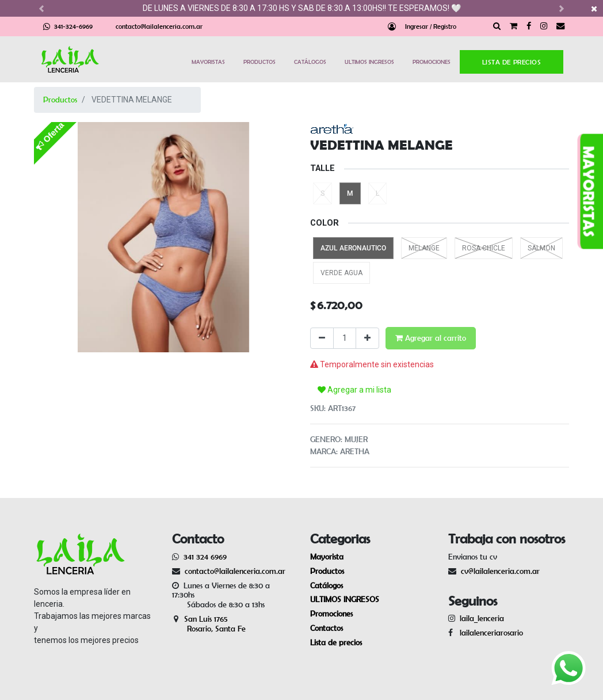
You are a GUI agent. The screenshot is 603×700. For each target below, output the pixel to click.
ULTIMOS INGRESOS (369, 62)
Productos (60, 100)
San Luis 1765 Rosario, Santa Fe (209, 624)
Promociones (331, 614)
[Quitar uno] (322, 338)
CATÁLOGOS (310, 62)
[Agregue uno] (367, 338)
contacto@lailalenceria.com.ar (159, 26)
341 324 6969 (205, 557)
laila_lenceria (482, 618)
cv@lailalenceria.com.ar (500, 571)
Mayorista (327, 557)
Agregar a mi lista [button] (354, 390)
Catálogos (327, 585)
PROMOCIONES (432, 62)
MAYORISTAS (208, 62)
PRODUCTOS (259, 62)
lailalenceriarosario (489, 633)
